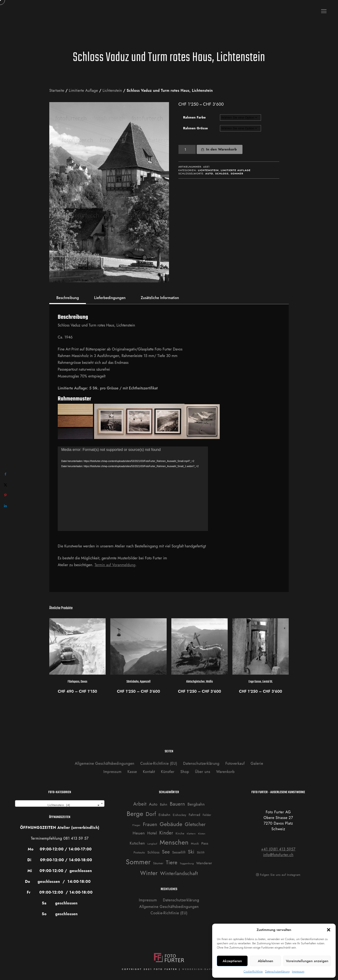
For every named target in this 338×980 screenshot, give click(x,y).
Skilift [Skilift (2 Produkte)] (201, 852)
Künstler (168, 772)
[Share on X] (5, 485)
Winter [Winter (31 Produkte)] (149, 873)
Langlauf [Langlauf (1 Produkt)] (152, 844)
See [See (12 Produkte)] (166, 852)
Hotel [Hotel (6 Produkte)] (152, 833)
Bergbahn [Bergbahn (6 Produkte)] (196, 804)
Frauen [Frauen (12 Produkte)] (150, 824)
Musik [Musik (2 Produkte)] (195, 844)
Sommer (237, 173)
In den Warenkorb (221, 149)
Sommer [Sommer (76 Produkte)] (138, 862)
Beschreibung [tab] (68, 298)
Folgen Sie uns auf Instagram (278, 875)
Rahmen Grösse (196, 128)
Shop (185, 772)
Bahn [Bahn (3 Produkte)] (164, 804)
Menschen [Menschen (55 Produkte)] (174, 842)
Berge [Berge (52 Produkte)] (135, 814)
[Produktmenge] (187, 149)
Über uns (203, 772)
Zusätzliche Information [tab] (160, 298)
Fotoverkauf (235, 763)
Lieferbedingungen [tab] (110, 298)
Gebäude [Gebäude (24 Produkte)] (171, 824)
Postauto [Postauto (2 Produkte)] (139, 852)
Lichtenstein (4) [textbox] (72, 805)
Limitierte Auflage (83, 90)
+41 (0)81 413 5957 (278, 849)
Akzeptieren (232, 961)
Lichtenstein (112, 90)
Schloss (222, 173)
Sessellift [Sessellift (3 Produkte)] (179, 852)
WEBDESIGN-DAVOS (199, 969)
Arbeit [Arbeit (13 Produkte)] (140, 804)
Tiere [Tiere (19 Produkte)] (172, 862)
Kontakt (149, 772)
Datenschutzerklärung (277, 972)
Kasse (132, 772)
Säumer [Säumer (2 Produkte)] (158, 863)
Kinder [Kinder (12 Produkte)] (166, 833)
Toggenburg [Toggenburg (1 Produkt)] (187, 863)
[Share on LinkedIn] (5, 506)
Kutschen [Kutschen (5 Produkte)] (137, 843)
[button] (329, 930)
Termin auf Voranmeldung (115, 565)
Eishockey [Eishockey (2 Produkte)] (179, 815)
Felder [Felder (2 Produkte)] (207, 815)
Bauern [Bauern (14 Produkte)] (177, 804)
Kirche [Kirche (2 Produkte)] (180, 833)
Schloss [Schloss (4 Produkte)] (154, 852)
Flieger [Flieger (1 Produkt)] (136, 825)
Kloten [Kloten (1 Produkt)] (202, 834)
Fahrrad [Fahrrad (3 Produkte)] (194, 815)
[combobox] (60, 803)
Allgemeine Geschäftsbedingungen (105, 763)
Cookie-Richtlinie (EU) (159, 763)
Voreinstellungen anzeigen (307, 961)
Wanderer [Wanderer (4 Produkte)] (204, 863)
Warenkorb (225, 772)
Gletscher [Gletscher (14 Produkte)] (195, 824)
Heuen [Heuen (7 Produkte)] (139, 833)
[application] (133, 489)
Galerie (257, 763)
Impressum (298, 972)
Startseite (57, 90)
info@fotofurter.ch (278, 855)
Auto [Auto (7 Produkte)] (153, 804)
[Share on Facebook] (5, 474)
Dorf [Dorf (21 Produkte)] (151, 814)
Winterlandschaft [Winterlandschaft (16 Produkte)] (179, 873)
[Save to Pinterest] (5, 495)
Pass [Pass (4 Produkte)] (205, 843)
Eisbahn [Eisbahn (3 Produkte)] (164, 815)
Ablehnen (265, 961)
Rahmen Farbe (194, 117)
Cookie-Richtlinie (253, 972)
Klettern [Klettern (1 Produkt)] (191, 834)
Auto (209, 173)
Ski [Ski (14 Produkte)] (191, 852)
